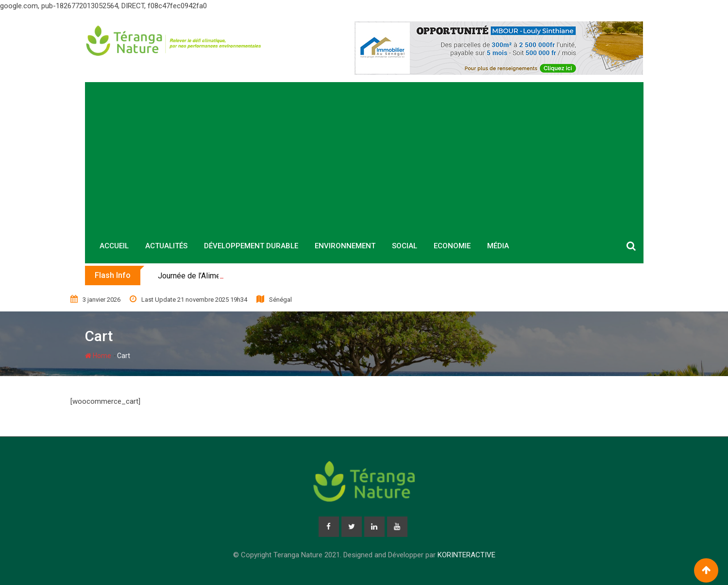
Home (98, 356)
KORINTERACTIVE (466, 555)
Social (405, 246)
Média (498, 246)
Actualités (166, 246)
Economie (452, 246)
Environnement (345, 246)
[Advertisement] (364, 155)
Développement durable (251, 246)
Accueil (114, 246)
